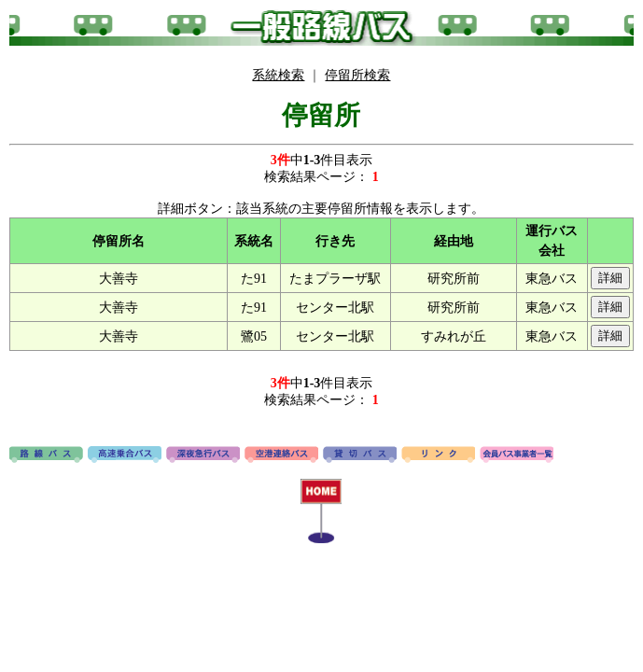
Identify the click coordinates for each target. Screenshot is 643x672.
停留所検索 (357, 75)
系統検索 (278, 75)
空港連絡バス (281, 455)
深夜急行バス (203, 455)
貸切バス (360, 455)
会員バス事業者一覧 (517, 455)
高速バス (125, 455)
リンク (438, 455)
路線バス (46, 455)
